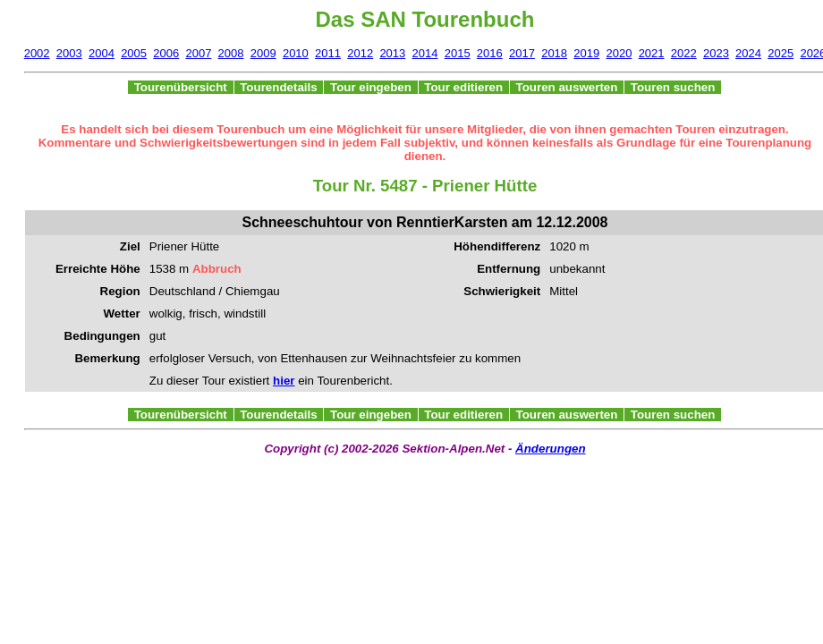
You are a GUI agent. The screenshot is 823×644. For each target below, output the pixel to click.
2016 (490, 53)
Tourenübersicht (181, 87)
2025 (781, 53)
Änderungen (551, 449)
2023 (716, 53)
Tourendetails (279, 87)
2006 (166, 53)
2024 (748, 53)
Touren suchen (673, 87)
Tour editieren (464, 87)
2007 (198, 53)
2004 (102, 53)
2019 (586, 53)
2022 (684, 53)
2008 (231, 53)
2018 (554, 53)
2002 (37, 53)
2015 (458, 53)
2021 (652, 53)
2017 (522, 53)
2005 (134, 53)
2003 (69, 53)
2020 (619, 53)
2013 (392, 53)
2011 (328, 53)
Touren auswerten (567, 87)
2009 (263, 53)
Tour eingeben (370, 87)
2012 (360, 53)
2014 (425, 53)
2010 (296, 53)
